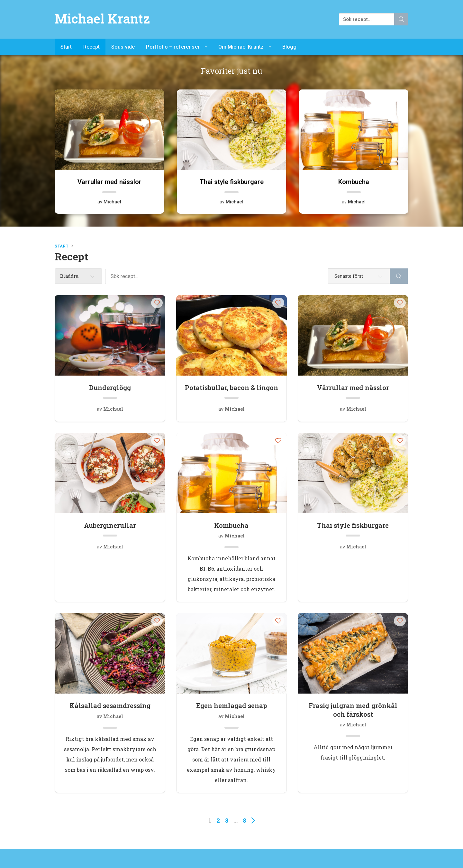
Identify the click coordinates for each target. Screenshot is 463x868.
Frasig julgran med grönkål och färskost (353, 710)
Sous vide (123, 47)
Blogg (290, 47)
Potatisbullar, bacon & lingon (232, 387)
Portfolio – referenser (173, 47)
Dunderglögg (110, 387)
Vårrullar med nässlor (353, 387)
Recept (92, 47)
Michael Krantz (102, 19)
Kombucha (231, 525)
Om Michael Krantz (241, 47)
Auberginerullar (110, 525)
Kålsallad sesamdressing (110, 705)
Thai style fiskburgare (353, 525)
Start (66, 47)
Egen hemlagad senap (232, 705)
